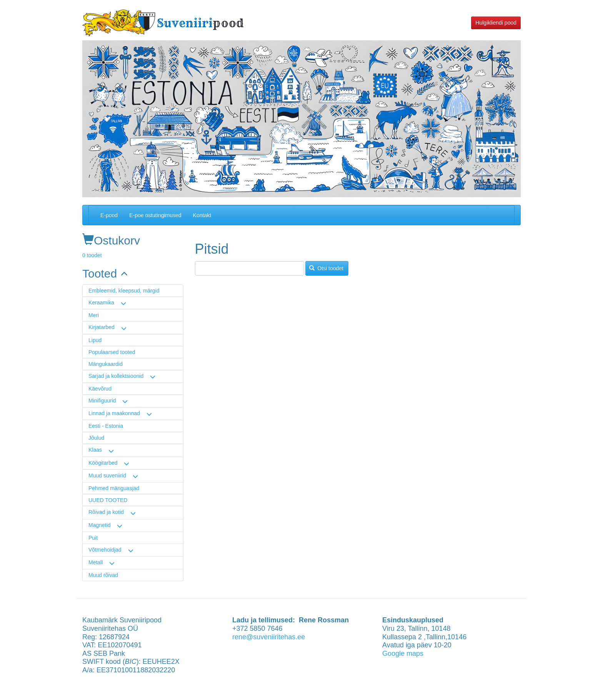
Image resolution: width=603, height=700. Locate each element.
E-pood (109, 215)
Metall (96, 562)
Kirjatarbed (102, 327)
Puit (93, 538)
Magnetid (100, 525)
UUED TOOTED (108, 500)
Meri (94, 315)
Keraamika (101, 303)
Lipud (95, 340)
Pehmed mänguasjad (114, 488)
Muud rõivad (103, 575)
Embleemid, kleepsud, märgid (124, 291)
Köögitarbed (103, 463)
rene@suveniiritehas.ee (269, 637)
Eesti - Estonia (106, 426)
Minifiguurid (102, 401)
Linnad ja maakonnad (114, 413)
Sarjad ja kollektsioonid (116, 376)
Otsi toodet (326, 268)
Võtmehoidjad (105, 550)
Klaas (95, 450)
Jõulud (96, 438)
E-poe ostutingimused (155, 215)
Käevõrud (100, 389)
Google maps (403, 653)
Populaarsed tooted (112, 352)
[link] (133, 274)
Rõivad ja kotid (106, 512)
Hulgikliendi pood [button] (496, 23)
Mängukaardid (106, 364)
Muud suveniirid (107, 476)
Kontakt (202, 215)
